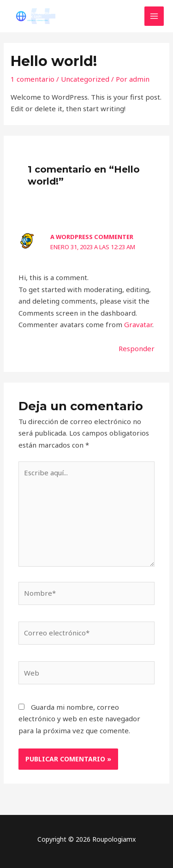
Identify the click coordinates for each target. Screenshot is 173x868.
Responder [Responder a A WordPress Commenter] (137, 348)
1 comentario (33, 79)
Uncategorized (85, 79)
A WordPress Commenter (92, 237)
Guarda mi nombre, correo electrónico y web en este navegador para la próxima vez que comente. (79, 719)
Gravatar (138, 324)
